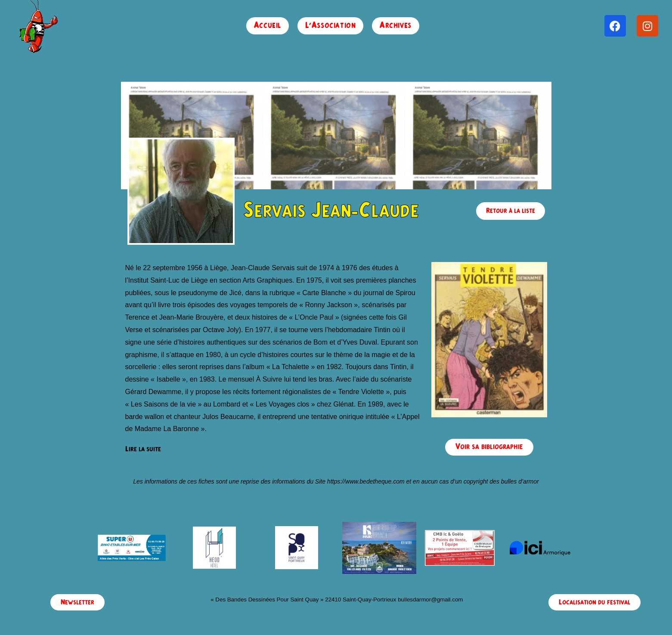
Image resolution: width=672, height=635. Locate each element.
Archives (396, 26)
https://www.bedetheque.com (366, 481)
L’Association (331, 26)
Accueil (268, 26)
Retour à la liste (511, 211)
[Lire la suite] (143, 449)
